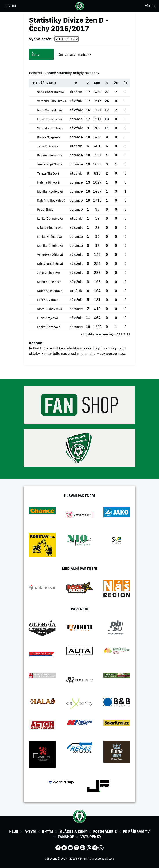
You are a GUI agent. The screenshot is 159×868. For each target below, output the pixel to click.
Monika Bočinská (49, 282)
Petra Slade (45, 210)
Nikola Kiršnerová (50, 228)
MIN (97, 83)
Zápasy (70, 55)
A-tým (30, 831)
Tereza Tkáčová (48, 173)
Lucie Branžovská (50, 119)
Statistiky (84, 55)
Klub (14, 831)
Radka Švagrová (49, 137)
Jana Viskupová (48, 273)
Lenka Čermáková (50, 219)
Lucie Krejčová (48, 318)
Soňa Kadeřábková (51, 92)
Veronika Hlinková (50, 128)
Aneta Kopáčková (50, 164)
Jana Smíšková (48, 146)
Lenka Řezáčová (49, 327)
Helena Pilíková (48, 182)
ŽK (116, 83)
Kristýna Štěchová (50, 264)
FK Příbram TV (136, 831)
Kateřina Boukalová (51, 201)
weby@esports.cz (111, 353)
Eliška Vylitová (48, 300)
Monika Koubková (50, 191)
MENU (12, 6)
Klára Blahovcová (50, 309)
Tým (60, 55)
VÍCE (148, 6)
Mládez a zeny (73, 831)
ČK (125, 83)
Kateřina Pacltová (50, 291)
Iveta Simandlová (50, 110)
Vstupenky (91, 837)
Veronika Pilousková (52, 101)
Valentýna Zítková (50, 255)
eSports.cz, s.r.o (104, 859)
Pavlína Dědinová (50, 155)
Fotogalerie (105, 831)
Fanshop (66, 837)
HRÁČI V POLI (46, 83)
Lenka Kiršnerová (50, 237)
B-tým (48, 831)
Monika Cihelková (50, 246)
